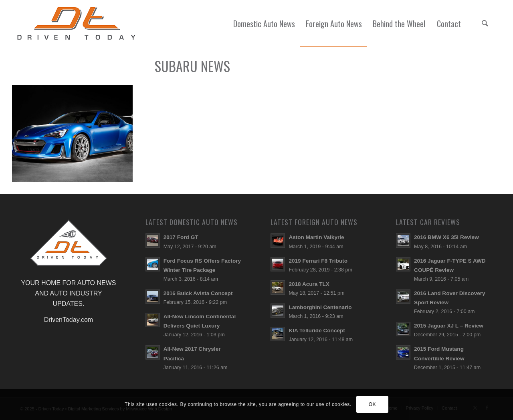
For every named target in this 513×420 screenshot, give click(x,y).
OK (373, 404)
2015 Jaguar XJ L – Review (449, 326)
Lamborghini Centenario (320, 307)
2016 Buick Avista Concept (198, 293)
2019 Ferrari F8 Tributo (318, 261)
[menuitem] (264, 24)
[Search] (485, 24)
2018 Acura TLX (309, 284)
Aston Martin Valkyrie (316, 237)
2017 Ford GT (181, 237)
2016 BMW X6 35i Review (446, 237)
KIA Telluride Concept (317, 331)
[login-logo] (79, 24)
